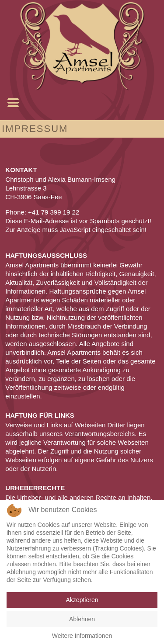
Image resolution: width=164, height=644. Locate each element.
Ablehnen (82, 619)
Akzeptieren (82, 600)
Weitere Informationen (82, 636)
